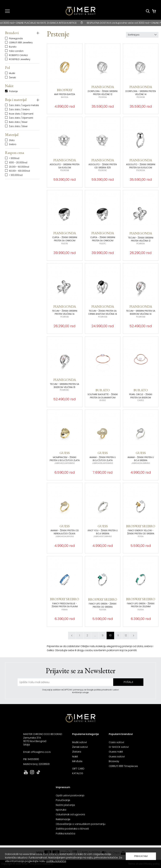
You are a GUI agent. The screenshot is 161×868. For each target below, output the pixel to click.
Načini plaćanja (65, 805)
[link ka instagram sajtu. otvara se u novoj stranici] (32, 774)
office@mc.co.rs (41, 752)
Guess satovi (117, 757)
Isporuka (61, 810)
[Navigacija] (7, 11)
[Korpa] (154, 11)
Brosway (114, 761)
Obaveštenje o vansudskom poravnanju (81, 824)
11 (118, 635)
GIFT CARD (78, 769)
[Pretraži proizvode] (148, 11)
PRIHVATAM (141, 856)
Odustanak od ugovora (70, 814)
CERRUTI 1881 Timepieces (123, 766)
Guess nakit (116, 752)
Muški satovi (79, 742)
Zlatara (77, 752)
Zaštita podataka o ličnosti (72, 829)
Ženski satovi (80, 747)
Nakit (75, 757)
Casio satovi (116, 742)
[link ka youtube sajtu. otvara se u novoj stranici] (26, 774)
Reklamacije (63, 819)
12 (126, 635)
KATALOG (78, 773)
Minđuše (77, 761)
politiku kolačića (56, 861)
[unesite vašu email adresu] (65, 682)
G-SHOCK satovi (119, 747)
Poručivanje (63, 800)
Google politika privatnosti (99, 690)
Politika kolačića (65, 834)
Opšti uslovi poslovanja (70, 795)
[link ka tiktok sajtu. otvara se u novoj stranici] (38, 774)
